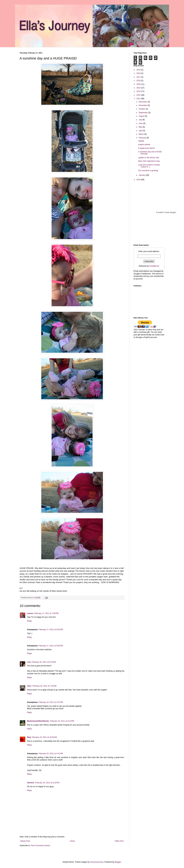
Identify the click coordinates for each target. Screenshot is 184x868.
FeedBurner (154, 266)
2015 (139, 84)
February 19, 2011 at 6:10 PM (47, 783)
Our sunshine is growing (148, 171)
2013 (139, 91)
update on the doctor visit (148, 158)
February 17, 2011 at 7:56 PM (46, 613)
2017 (139, 77)
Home (72, 841)
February (143, 138)
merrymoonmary (97, 862)
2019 (139, 70)
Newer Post (25, 841)
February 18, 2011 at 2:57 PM (51, 702)
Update (141, 141)
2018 (139, 73)
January (142, 175)
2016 (139, 81)
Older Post (119, 841)
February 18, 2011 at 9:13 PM (62, 721)
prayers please (144, 144)
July (141, 120)
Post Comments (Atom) (41, 846)
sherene (31, 783)
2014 (139, 88)
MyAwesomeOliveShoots (38, 721)
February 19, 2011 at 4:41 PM (51, 754)
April (141, 131)
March (141, 134)
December (143, 102)
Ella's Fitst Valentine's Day (149, 161)
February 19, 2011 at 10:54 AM (44, 737)
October (142, 109)
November (143, 105)
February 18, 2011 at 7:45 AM (44, 686)
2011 (139, 99)
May (141, 127)
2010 (139, 180)
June (141, 123)
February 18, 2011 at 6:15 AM (44, 662)
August (142, 116)
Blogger (118, 862)
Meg (29, 737)
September (143, 113)
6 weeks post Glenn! (147, 148)
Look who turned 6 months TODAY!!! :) (149, 166)
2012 (139, 95)
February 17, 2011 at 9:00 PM (51, 646)
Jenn (29, 686)
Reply (29, 621)
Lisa (29, 662)
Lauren (30, 613)
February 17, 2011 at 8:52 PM (51, 630)
